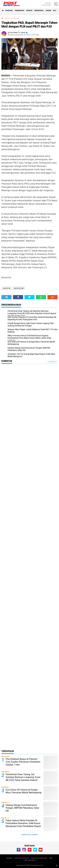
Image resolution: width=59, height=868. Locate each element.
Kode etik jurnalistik (22, 858)
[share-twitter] (30, 297)
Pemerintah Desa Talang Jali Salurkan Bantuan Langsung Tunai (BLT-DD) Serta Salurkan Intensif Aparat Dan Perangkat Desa (23, 779)
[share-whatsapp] (41, 297)
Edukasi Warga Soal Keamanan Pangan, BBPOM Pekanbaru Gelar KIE (22, 808)
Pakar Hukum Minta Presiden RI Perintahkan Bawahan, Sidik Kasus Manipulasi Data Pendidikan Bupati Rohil (23, 825)
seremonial (39, 11)
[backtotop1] (57, 865)
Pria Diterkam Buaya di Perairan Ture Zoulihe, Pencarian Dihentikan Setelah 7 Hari (23, 762)
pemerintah (20, 11)
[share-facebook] (18, 297)
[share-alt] (6, 297)
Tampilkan (52, 362)
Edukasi (29, 11)
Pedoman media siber (39, 858)
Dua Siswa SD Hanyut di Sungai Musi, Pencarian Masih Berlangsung (24, 791)
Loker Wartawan (30, 860)
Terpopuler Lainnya (30, 835)
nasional (9, 11)
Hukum (48, 11)
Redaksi (9, 858)
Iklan (51, 858)
